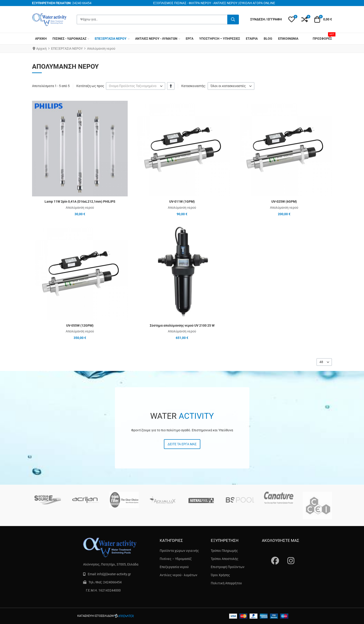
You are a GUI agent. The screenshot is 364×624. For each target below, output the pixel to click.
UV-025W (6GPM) (284, 201)
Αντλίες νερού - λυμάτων (179, 575)
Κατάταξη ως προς (90, 86)
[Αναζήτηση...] (233, 19)
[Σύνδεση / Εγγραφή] (266, 19)
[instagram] (289, 556)
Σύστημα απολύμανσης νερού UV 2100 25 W (182, 325)
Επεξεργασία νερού (174, 567)
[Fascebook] (272, 556)
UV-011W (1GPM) (182, 201)
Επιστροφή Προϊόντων (228, 567)
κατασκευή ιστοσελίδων (95, 616)
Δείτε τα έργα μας (182, 444)
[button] (292, 19)
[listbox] (136, 86)
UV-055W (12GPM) (80, 325)
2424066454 (112, 582)
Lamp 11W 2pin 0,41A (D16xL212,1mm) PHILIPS (80, 201)
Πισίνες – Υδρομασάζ (176, 559)
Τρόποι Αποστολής (225, 559)
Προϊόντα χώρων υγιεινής (179, 551)
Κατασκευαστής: (194, 86)
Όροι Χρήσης (220, 575)
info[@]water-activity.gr (114, 574)
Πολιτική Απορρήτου (226, 583)
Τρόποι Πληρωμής (224, 551)
